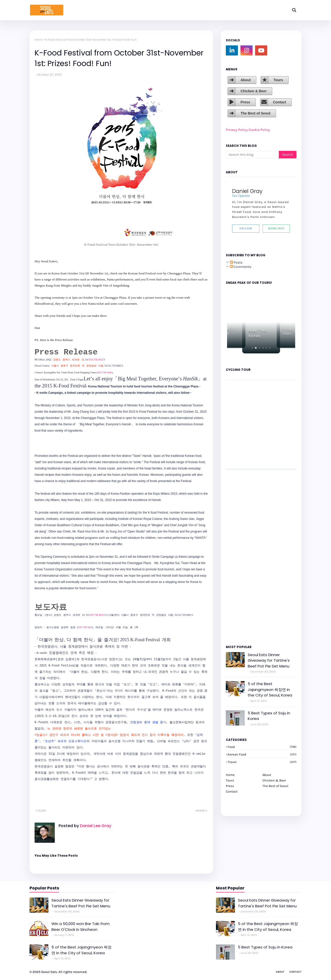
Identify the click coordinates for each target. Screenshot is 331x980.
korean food (262, 754)
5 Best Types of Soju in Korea (269, 716)
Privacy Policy (237, 130)
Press (245, 102)
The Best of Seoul (255, 113)
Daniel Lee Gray (95, 826)
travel (262, 762)
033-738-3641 (105, 372)
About (245, 80)
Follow (246, 228)
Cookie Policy (259, 130)
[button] (252, 348)
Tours (278, 80)
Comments (241, 267)
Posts (236, 262)
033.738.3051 (96, 360)
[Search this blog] (252, 155)
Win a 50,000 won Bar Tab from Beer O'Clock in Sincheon (80, 927)
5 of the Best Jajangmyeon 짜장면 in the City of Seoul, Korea (270, 689)
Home (39, 40)
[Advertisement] (241, 556)
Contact (280, 102)
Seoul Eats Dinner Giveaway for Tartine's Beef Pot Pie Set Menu (269, 660)
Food (262, 747)
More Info (276, 228)
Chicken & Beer (253, 91)
